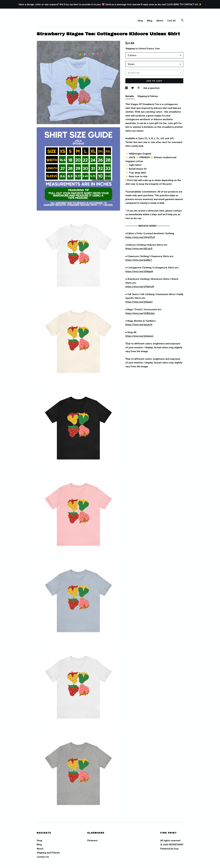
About (160, 20)
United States (146, 48)
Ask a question (151, 88)
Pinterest (92, 840)
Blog (150, 20)
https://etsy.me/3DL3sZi (139, 248)
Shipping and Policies (48, 852)
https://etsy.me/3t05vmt (139, 336)
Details (130, 96)
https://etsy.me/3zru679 (139, 324)
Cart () (171, 20)
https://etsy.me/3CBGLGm (140, 313)
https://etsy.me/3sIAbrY (139, 260)
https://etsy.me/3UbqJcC (139, 302)
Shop (140, 20)
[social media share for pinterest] (139, 88)
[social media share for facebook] (127, 88)
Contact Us (43, 857)
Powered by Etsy (169, 848)
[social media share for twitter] (133, 88)
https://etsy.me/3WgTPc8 (140, 237)
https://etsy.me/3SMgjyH (139, 271)
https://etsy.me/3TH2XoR (140, 286)
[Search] (182, 20)
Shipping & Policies (148, 96)
